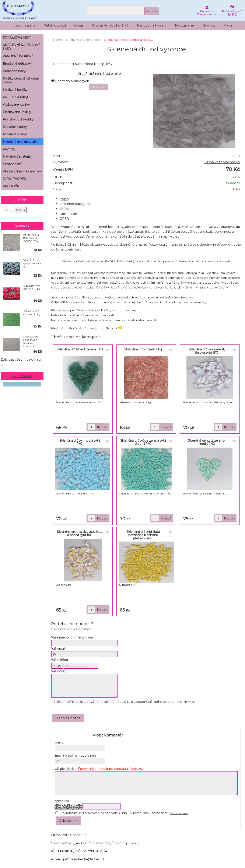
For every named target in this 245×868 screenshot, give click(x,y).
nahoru (239, 862)
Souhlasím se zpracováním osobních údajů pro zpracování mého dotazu (116, 702)
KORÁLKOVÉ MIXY (17, 38)
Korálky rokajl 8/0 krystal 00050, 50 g (32, 238)
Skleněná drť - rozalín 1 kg (143, 349)
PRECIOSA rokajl (15, 97)
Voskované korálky (16, 105)
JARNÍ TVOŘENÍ (15, 179)
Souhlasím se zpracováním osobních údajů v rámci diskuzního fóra (114, 813)
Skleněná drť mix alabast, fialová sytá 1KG (207, 351)
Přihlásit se (207, 11)
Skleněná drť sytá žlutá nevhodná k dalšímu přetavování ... (143, 535)
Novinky (209, 25)
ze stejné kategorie (75, 204)
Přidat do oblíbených (70, 81)
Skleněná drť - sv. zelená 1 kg (32, 313)
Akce (228, 25)
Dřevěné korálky (15, 127)
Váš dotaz (67, 209)
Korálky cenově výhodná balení (21, 80)
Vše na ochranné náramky (22, 171)
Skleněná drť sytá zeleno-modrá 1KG (207, 442)
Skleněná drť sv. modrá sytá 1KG (80, 442)
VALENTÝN (11, 186)
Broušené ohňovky (17, 64)
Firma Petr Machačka (222, 162)
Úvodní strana (24, 25)
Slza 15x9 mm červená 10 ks (32, 287)
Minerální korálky (15, 134)
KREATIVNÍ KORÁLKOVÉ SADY (22, 47)
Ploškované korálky (17, 112)
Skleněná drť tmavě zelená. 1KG (80, 349)
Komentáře (69, 214)
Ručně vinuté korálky (18, 119)
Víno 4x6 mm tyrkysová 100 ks (32, 263)
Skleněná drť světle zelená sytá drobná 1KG (143, 442)
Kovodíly (9, 149)
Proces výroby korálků (110, 25)
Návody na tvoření (152, 25)
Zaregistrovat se (207, 14)
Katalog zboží (55, 25)
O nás (79, 25)
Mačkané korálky (15, 90)
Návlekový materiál (17, 157)
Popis (64, 199)
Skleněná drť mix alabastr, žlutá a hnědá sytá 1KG (80, 533)
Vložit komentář (108, 735)
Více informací (186, 702)
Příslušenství (12, 164)
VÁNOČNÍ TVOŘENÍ (18, 56)
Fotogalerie (184, 25)
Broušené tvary (14, 71)
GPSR (64, 219)
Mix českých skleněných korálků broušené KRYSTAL (31, 341)
